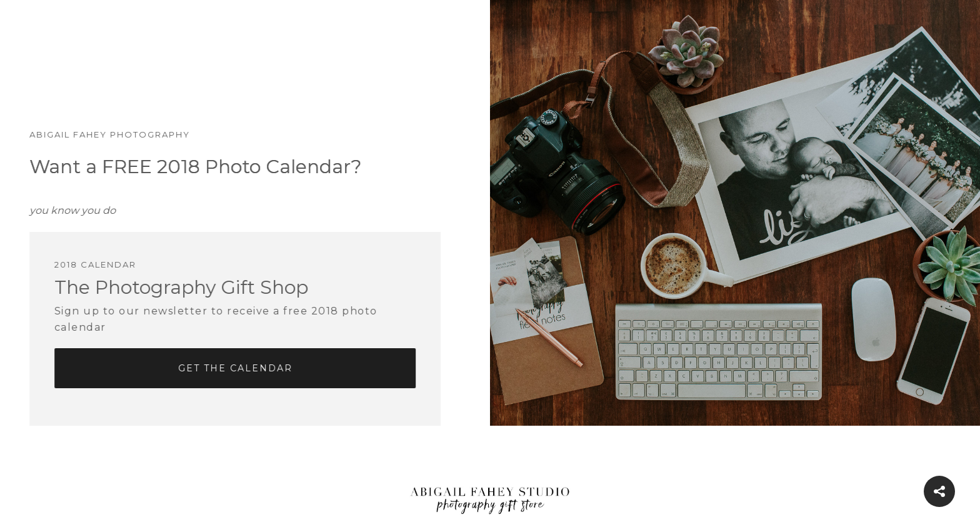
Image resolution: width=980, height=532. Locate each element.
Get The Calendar (223, 368)
